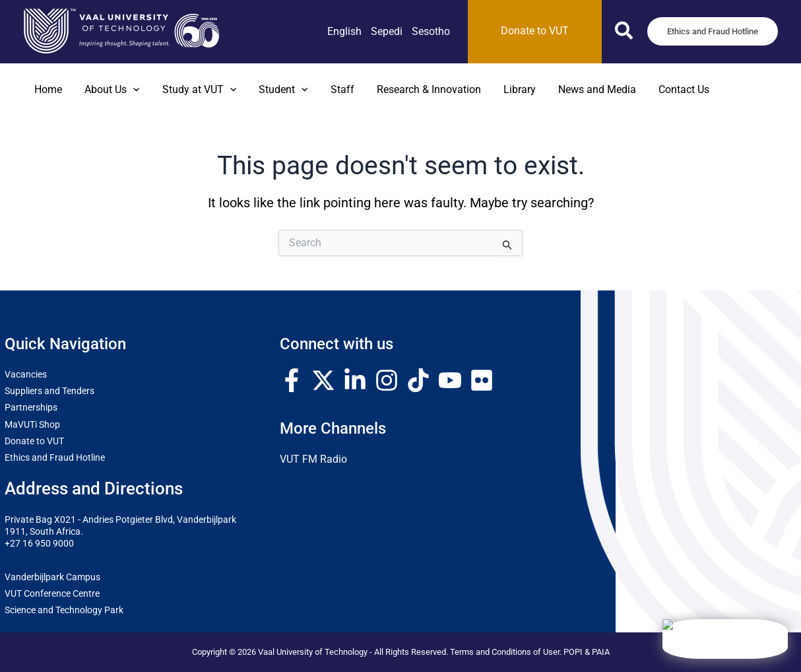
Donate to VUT (34, 441)
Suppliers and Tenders (49, 391)
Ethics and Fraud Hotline (55, 457)
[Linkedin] (355, 380)
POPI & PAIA (587, 652)
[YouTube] (450, 380)
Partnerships (31, 407)
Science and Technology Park (64, 610)
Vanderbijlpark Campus (52, 577)
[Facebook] (292, 380)
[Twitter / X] (323, 380)
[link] (344, 32)
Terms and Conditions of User (505, 652)
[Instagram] (387, 380)
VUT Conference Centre (52, 593)
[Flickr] (482, 380)
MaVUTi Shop (32, 424)
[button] (625, 33)
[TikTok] (418, 380)
